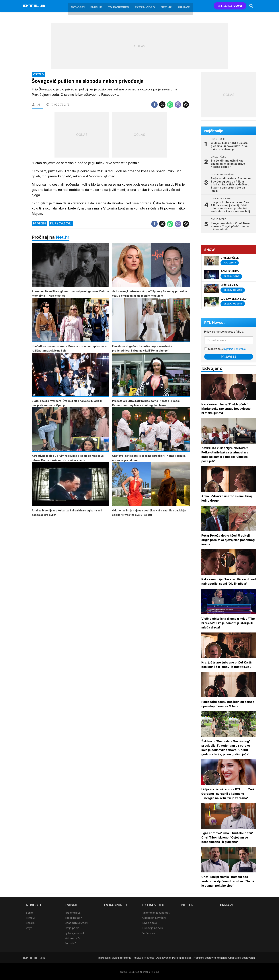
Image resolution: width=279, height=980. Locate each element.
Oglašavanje (163, 957)
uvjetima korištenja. (235, 349)
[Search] (251, 6)
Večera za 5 (72, 938)
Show (210, 250)
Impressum (104, 957)
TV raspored (118, 6)
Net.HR (166, 6)
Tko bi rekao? (73, 918)
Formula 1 (70, 943)
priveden (39, 218)
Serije (29, 913)
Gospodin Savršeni (76, 923)
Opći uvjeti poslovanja (241, 957)
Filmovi (30, 918)
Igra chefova (73, 913)
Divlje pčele (72, 928)
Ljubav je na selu (75, 933)
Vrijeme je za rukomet (156, 913)
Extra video (145, 6)
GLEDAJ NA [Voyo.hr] (230, 6)
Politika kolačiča (182, 957)
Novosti (78, 6)
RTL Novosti (215, 323)
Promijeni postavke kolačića (210, 957)
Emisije (96, 6)
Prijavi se (229, 357)
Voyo (29, 928)
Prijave (184, 6)
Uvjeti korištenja (122, 957)
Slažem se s (227, 349)
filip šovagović (61, 218)
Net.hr (63, 232)
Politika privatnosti (144, 957)
